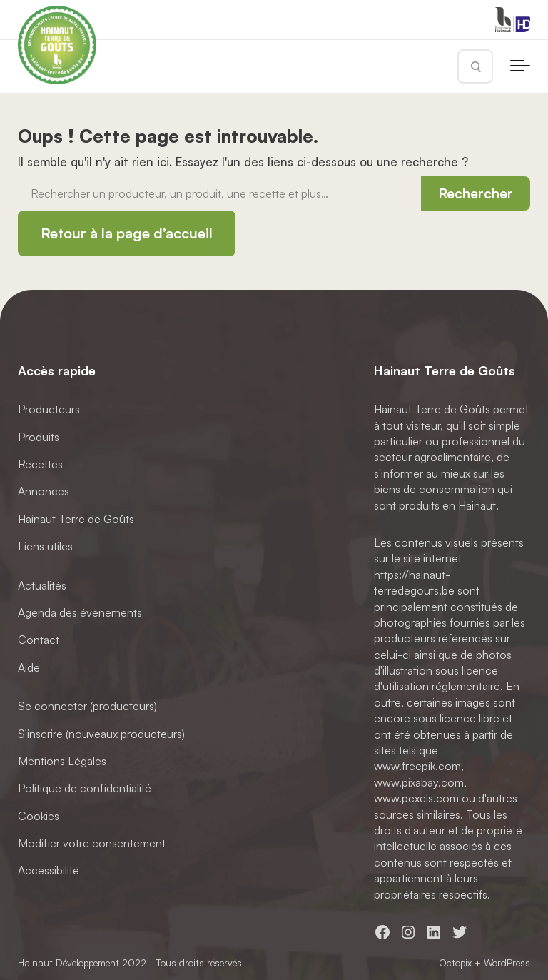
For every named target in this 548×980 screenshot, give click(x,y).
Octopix (455, 963)
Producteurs (49, 409)
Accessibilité (49, 870)
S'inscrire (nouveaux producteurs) (101, 733)
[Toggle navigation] (520, 66)
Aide (29, 667)
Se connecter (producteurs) (87, 706)
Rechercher (476, 193)
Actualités (42, 585)
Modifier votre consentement (92, 843)
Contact (39, 640)
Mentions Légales (62, 760)
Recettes (40, 464)
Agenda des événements (80, 612)
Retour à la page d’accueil (127, 233)
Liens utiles (45, 546)
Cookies (39, 815)
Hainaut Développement (68, 963)
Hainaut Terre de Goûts (76, 518)
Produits (39, 436)
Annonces (44, 491)
